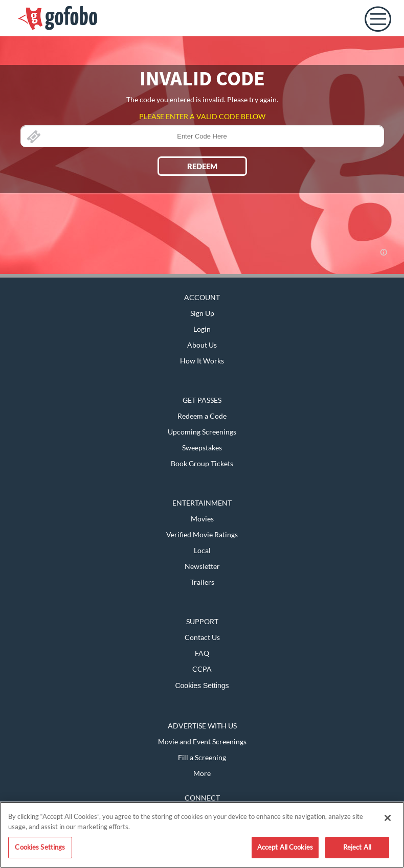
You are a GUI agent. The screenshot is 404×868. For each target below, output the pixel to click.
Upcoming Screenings (202, 432)
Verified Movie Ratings (202, 534)
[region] (202, 835)
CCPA (202, 669)
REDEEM (202, 166)
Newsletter (202, 566)
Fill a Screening (202, 757)
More (202, 773)
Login (202, 329)
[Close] (388, 818)
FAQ (202, 653)
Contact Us (202, 637)
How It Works (202, 361)
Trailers (202, 582)
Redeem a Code (202, 416)
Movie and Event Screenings (202, 741)
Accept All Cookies (285, 847)
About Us (202, 345)
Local (202, 550)
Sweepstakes (202, 448)
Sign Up (202, 313)
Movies (202, 519)
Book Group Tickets (202, 463)
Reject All (357, 847)
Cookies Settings (202, 686)
